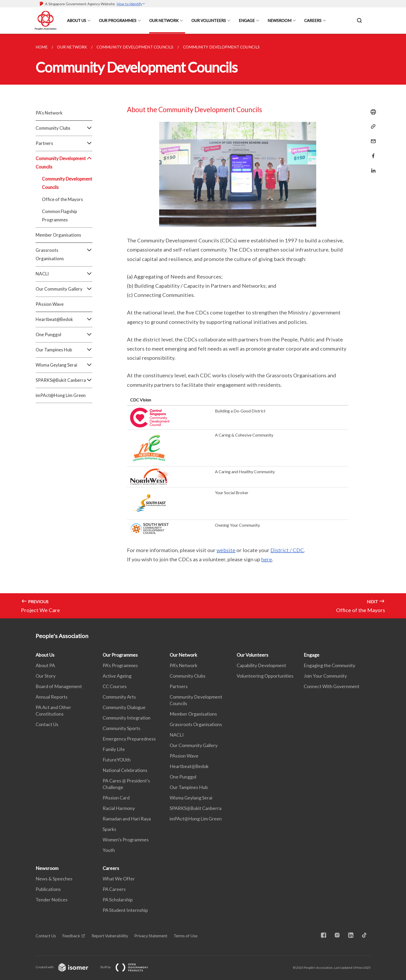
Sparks (109, 829)
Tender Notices (52, 900)
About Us (77, 20)
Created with (66, 967)
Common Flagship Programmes (59, 216)
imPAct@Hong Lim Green (61, 395)
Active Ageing (117, 676)
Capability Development (261, 665)
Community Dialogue (124, 707)
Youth (109, 850)
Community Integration (127, 718)
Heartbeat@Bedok (64, 319)
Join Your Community (325, 676)
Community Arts (119, 697)
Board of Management (59, 686)
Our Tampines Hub (64, 350)
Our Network (164, 20)
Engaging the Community (329, 665)
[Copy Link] (372, 127)
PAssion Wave (50, 304)
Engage (247, 20)
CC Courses (115, 686)
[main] (203, 326)
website (226, 550)
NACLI (64, 274)
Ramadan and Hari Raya (127, 819)
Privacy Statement (151, 936)
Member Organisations (58, 235)
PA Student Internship (125, 910)
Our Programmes (118, 20)
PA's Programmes (120, 665)
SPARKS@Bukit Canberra (64, 380)
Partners (64, 143)
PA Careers (114, 889)
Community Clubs (64, 128)
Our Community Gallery (64, 289)
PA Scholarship (118, 900)
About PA (45, 665)
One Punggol (64, 335)
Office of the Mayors (62, 199)
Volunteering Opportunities (265, 676)
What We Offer (119, 879)
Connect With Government (332, 686)
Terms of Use (185, 936)
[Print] (372, 112)
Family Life (114, 749)
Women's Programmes (126, 840)
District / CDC (287, 550)
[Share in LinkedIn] (372, 167)
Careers (313, 20)
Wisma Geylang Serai (64, 365)
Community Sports (121, 728)
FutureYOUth (117, 760)
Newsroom (279, 20)
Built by (129, 967)
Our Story (46, 676)
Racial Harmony (119, 808)
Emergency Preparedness (129, 739)
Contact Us (47, 724)
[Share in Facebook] (372, 153)
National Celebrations (125, 770)
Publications (48, 889)
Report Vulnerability (110, 936)
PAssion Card (116, 798)
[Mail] (372, 138)
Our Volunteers (209, 20)
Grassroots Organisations (64, 254)
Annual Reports (52, 697)
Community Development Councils (64, 163)
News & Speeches (54, 879)
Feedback (71, 936)
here (267, 559)
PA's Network (49, 113)
